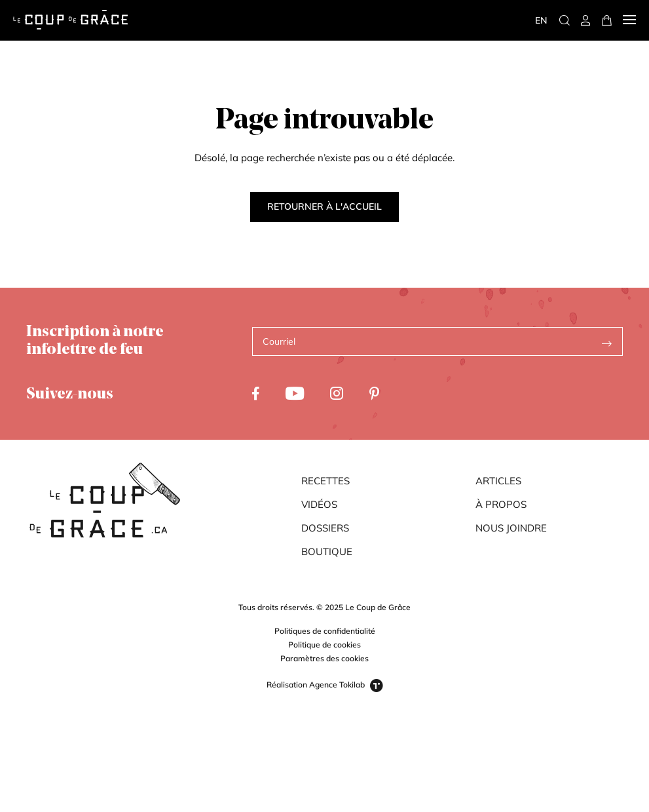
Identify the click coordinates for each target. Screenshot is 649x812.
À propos (501, 504)
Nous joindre (511, 528)
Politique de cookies (324, 645)
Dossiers (325, 528)
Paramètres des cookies (324, 658)
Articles (498, 481)
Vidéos (319, 504)
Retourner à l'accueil (324, 206)
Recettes (325, 481)
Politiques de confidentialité (325, 631)
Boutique (327, 551)
